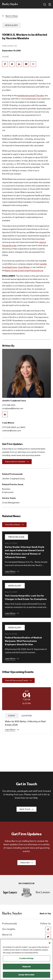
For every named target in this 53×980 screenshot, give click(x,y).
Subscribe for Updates (17, 462)
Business (6, 489)
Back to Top (45, 914)
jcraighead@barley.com (13, 408)
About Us (7, 935)
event (12, 716)
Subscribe (27, 863)
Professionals (10, 924)
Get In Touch (27, 809)
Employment (8, 492)
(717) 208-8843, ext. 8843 (14, 427)
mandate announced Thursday (31, 95)
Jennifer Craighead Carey (14, 401)
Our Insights (9, 929)
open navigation (50, 3)
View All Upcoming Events (18, 680)
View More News (14, 525)
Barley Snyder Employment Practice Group (24, 270)
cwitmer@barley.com (12, 431)
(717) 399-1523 (9, 405)
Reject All (26, 967)
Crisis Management (11, 503)
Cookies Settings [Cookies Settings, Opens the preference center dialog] (26, 958)
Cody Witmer (24, 267)
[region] (26, 959)
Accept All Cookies (26, 975)
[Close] (50, 943)
